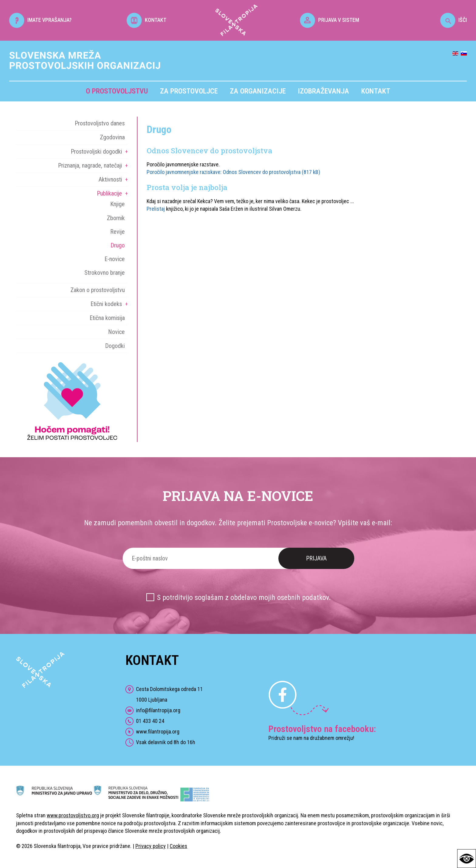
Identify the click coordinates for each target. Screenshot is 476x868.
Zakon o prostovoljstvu (98, 290)
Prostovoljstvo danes (100, 123)
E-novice (115, 259)
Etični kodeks (106, 304)
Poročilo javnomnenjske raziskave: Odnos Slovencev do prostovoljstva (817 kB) (233, 172)
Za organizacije (258, 91)
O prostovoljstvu (117, 91)
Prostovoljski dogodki (96, 151)
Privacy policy (151, 846)
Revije (117, 232)
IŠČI (454, 20)
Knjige (117, 204)
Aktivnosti (110, 179)
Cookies (178, 846)
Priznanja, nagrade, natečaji (90, 165)
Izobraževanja (323, 91)
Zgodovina (112, 137)
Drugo (118, 245)
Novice (116, 332)
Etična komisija (107, 318)
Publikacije (109, 193)
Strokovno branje (105, 273)
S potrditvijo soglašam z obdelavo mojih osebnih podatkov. (244, 597)
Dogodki (115, 346)
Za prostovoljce (189, 91)
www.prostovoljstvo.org (73, 815)
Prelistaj (156, 209)
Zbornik (116, 218)
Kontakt (376, 91)
